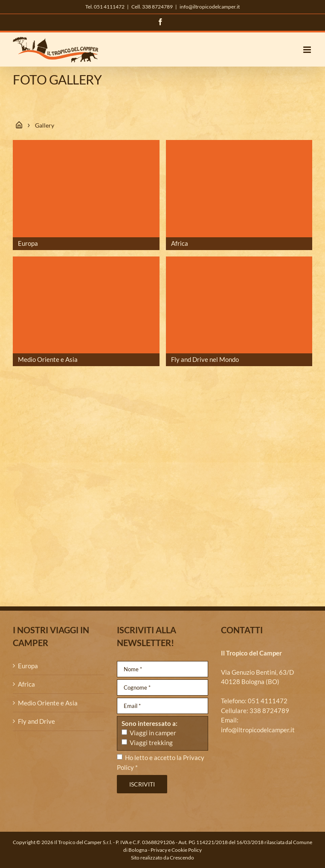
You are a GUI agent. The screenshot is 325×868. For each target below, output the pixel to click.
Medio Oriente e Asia (48, 703)
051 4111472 (268, 701)
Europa (28, 666)
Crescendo (182, 858)
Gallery (45, 125)
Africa (26, 684)
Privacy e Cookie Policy (176, 850)
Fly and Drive (36, 721)
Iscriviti (142, 784)
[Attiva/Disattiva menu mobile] (308, 50)
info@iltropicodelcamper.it (210, 7)
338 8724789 (269, 711)
